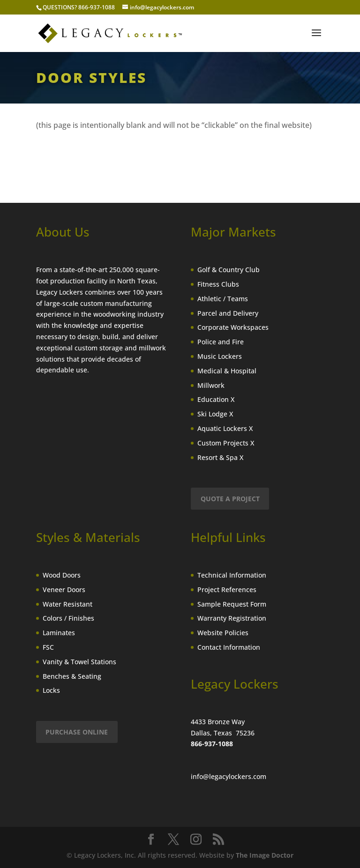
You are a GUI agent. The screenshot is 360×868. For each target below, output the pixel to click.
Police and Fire (221, 342)
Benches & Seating (72, 676)
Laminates (59, 633)
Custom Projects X (226, 443)
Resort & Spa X (220, 457)
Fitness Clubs (218, 284)
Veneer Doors (64, 590)
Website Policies (223, 633)
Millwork (211, 385)
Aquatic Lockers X (225, 428)
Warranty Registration (232, 618)
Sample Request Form (232, 604)
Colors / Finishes (68, 618)
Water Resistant (67, 604)
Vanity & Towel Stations (79, 662)
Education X (216, 399)
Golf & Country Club (229, 270)
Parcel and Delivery (228, 313)
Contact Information (229, 647)
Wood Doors (62, 575)
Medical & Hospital (227, 371)
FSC (48, 647)
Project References (227, 590)
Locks (51, 690)
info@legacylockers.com (229, 776)
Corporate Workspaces (233, 327)
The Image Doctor (265, 855)
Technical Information (232, 575)
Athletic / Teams (223, 299)
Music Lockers (220, 356)
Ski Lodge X (215, 414)
